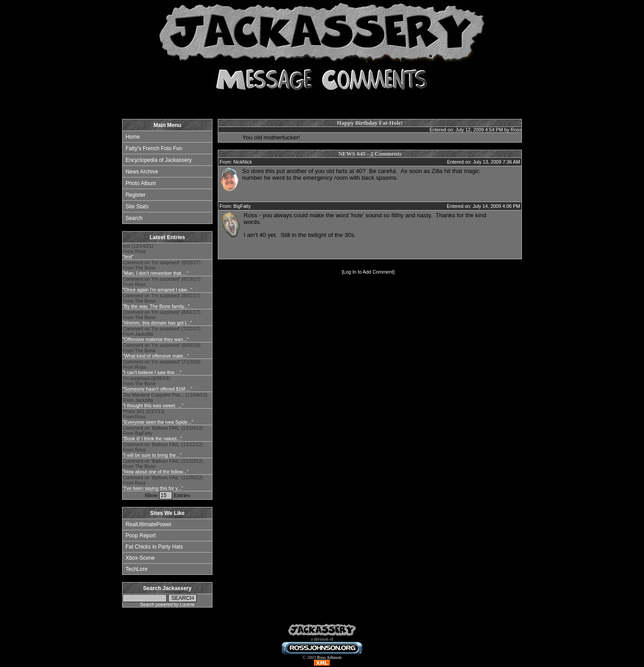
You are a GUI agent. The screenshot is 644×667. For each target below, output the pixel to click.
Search (134, 218)
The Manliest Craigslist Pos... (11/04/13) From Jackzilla (165, 400)
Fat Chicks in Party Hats (155, 547)
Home (133, 137)
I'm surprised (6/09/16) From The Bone (157, 384)
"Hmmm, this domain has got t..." (157, 323)
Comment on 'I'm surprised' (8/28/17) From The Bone (161, 268)
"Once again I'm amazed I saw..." (157, 290)
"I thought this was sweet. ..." (153, 405)
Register (136, 195)
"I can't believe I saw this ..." (152, 372)
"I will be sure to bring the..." (152, 455)
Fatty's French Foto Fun (154, 148)
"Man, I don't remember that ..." (155, 273)
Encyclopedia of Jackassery (159, 160)
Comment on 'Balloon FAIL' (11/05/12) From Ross (163, 483)
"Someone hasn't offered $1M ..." (157, 389)
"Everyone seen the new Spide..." (158, 422)
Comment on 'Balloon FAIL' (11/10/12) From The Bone (163, 466)
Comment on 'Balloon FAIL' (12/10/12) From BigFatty (163, 433)
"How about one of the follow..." (155, 472)
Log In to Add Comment (368, 272)
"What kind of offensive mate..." (156, 356)
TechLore (136, 569)
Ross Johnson (329, 657)
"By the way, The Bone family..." (156, 306)
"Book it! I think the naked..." (152, 439)
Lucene (187, 605)
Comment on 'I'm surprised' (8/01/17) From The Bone (161, 301)
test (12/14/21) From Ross (138, 251)
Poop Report (141, 536)
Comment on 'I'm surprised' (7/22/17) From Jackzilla (161, 334)
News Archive (142, 172)
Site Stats (137, 207)
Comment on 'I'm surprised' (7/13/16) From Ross (161, 367)
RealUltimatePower (149, 524)
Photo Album (141, 183)
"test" (128, 257)
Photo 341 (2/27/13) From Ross (158, 417)
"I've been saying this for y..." (153, 488)
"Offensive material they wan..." (156, 339)
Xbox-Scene (140, 558)
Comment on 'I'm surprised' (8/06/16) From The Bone (161, 350)
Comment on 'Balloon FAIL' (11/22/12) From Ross (163, 450)
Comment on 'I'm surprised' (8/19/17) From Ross (161, 284)
